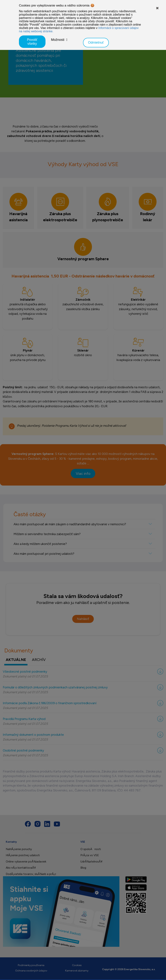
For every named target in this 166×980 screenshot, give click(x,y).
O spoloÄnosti (91, 849)
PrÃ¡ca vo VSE (90, 855)
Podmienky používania (31, 965)
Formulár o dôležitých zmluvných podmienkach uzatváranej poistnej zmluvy (55, 687)
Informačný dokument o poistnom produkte (33, 735)
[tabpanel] (83, 341)
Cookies (77, 965)
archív (39, 660)
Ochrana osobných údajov (31, 971)
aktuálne (16, 660)
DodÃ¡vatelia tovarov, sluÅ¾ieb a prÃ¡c (31, 874)
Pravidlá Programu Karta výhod (24, 719)
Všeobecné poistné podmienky (25, 672)
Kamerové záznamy (77, 971)
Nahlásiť (83, 619)
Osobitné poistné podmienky (23, 750)
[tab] (18, 208)
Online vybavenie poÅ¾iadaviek (26, 862)
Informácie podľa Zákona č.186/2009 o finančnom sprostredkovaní (50, 703)
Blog (83, 868)
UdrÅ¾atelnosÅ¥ (91, 862)
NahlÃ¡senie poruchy (19, 849)
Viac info (83, 473)
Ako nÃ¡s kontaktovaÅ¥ (21, 868)
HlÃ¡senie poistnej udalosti (23, 855)
